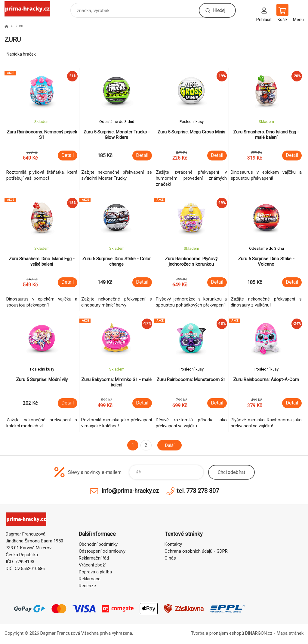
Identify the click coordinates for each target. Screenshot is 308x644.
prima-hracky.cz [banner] (31, 9)
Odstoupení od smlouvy (102, 551)
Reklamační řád (94, 558)
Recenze (87, 586)
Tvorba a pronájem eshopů (217, 633)
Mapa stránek (290, 633)
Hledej (219, 10)
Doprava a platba (95, 572)
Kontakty (173, 544)
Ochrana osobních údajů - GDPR (196, 551)
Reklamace (90, 579)
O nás (170, 558)
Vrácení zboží (92, 565)
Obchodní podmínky (98, 544)
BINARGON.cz (259, 633)
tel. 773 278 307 (198, 491)
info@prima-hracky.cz (130, 491)
